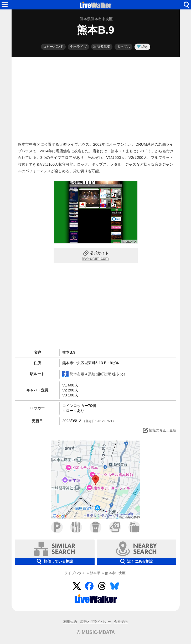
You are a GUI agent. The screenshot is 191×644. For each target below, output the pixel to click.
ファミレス (76, 527)
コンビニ (115, 527)
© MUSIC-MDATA (96, 632)
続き (142, 47)
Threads (102, 586)
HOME (96, 5)
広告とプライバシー (95, 622)
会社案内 (121, 622)
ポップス (123, 47)
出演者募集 (102, 47)
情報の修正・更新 (159, 430)
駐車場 (57, 527)
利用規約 (70, 622)
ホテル (134, 527)
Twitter (77, 586)
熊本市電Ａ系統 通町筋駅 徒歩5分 (94, 374)
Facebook (89, 586)
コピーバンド (53, 47)
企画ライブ (78, 47)
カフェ (95, 527)
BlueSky (115, 586)
